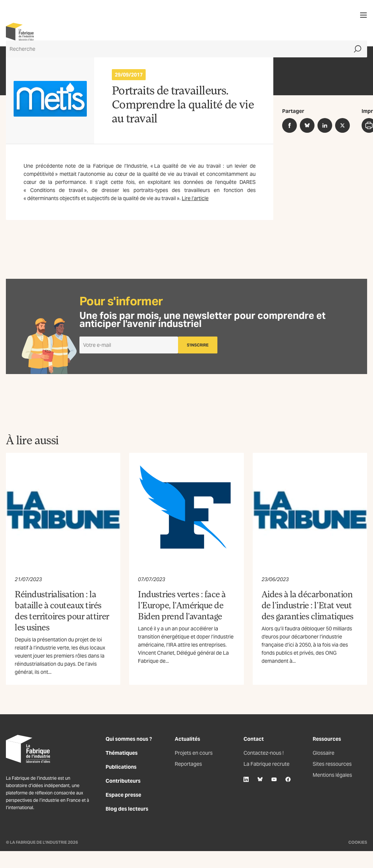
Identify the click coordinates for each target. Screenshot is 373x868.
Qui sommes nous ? (129, 739)
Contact (254, 739)
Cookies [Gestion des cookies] (358, 842)
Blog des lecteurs (127, 809)
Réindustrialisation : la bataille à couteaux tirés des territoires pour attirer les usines (62, 610)
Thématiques (122, 753)
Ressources (327, 739)
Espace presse (123, 795)
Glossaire (324, 753)
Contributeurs (123, 781)
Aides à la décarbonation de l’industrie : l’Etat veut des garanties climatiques (308, 605)
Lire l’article (195, 198)
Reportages (188, 764)
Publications (121, 767)
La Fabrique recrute (267, 764)
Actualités (187, 739)
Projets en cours (194, 753)
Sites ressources (332, 764)
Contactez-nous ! (264, 753)
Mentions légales (332, 775)
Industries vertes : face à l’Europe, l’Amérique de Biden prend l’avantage (182, 605)
